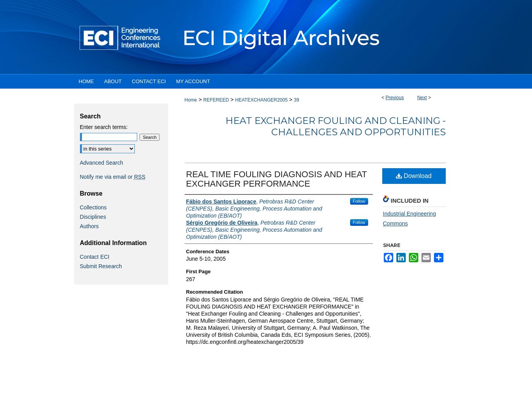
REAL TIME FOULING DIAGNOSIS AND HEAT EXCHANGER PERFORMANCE (277, 179)
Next (422, 98)
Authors (89, 226)
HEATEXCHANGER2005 (261, 100)
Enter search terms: (104, 127)
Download (414, 176)
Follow (359, 201)
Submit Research (101, 266)
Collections (93, 207)
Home (191, 100)
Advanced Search (102, 163)
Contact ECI (95, 257)
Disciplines (93, 217)
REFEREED (216, 100)
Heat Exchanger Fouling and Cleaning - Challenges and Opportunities (336, 126)
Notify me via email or (113, 177)
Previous (395, 98)
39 (297, 100)
